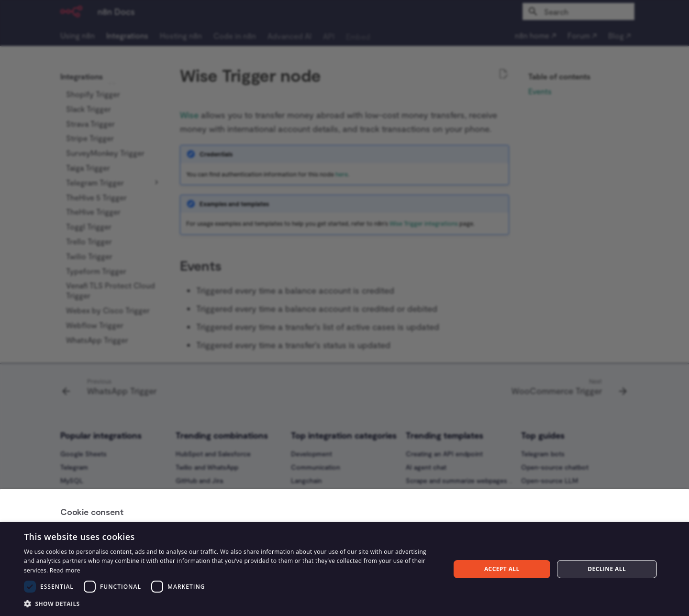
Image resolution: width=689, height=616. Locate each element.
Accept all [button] (502, 569)
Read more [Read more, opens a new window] (65, 570)
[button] (231, 603)
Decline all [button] (607, 569)
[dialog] (344, 569)
